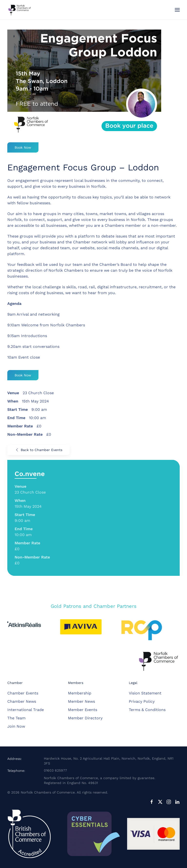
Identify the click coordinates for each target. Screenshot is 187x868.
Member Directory (85, 718)
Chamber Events (23, 693)
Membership (80, 693)
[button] (177, 10)
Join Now (16, 726)
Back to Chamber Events (38, 450)
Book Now (23, 147)
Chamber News (22, 701)
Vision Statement (145, 693)
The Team (16, 718)
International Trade (26, 710)
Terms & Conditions (147, 710)
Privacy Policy (142, 701)
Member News (81, 701)
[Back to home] (19, 10)
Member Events (83, 710)
